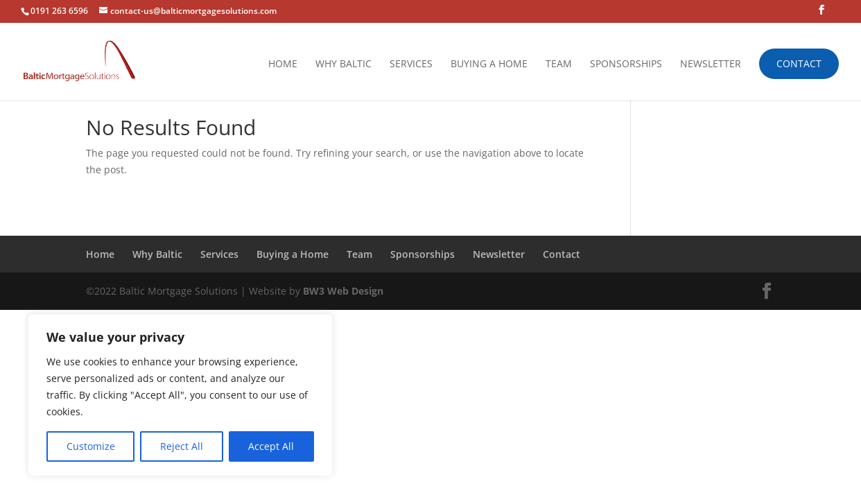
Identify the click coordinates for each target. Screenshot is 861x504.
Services (411, 64)
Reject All (182, 446)
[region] (180, 395)
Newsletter (711, 64)
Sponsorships (626, 64)
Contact (799, 63)
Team (559, 64)
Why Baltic (343, 64)
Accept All (271, 446)
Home (283, 64)
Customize (91, 446)
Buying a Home (489, 64)
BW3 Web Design (343, 291)
